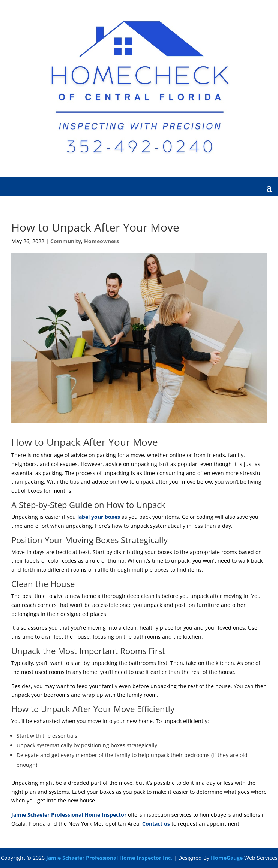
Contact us (156, 824)
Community (66, 241)
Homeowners (101, 241)
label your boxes (99, 517)
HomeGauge (227, 858)
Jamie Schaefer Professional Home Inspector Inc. (109, 858)
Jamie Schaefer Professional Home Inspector (69, 815)
